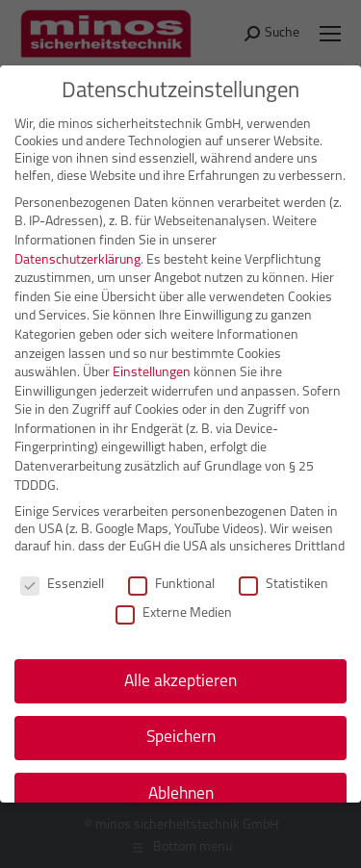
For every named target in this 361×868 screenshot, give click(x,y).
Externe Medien (174, 613)
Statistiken (284, 584)
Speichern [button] (181, 737)
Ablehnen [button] (181, 793)
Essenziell (62, 584)
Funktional (171, 584)
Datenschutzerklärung (77, 258)
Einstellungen (152, 372)
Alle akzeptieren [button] (180, 680)
